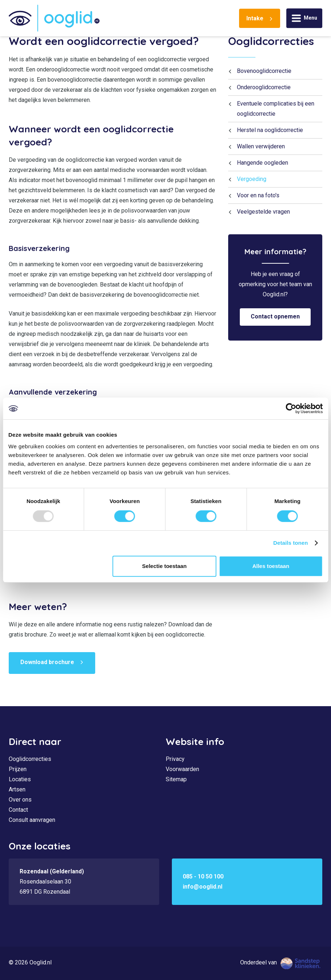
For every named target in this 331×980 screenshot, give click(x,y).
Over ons (20, 800)
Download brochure (47, 662)
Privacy (175, 759)
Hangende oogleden (263, 163)
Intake (255, 18)
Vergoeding (252, 179)
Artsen (17, 789)
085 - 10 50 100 (203, 876)
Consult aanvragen (32, 820)
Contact (18, 810)
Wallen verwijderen (261, 146)
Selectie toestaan (164, 566)
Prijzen (18, 769)
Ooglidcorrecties (271, 41)
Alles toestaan (271, 566)
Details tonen (290, 543)
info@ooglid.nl (203, 887)
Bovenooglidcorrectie (264, 71)
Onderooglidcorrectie (264, 87)
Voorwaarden (182, 769)
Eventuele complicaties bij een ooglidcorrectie (276, 109)
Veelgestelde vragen (263, 212)
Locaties (20, 779)
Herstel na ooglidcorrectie (270, 130)
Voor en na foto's (258, 195)
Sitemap (176, 779)
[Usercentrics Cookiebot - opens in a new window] (291, 408)
